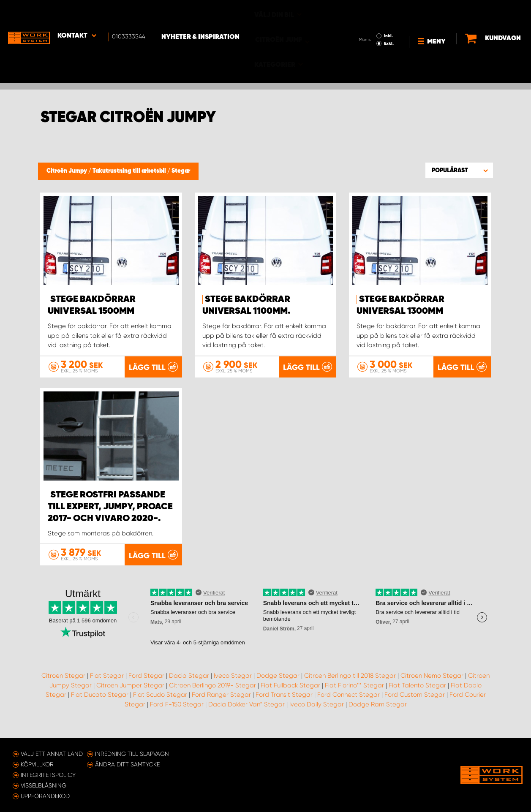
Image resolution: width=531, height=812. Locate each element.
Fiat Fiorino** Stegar (354, 692)
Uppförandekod (45, 796)
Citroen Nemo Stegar (432, 682)
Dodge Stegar (278, 682)
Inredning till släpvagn (132, 754)
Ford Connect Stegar (349, 701)
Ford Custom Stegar (415, 701)
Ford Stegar (146, 682)
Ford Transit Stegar (284, 701)
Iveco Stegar (233, 682)
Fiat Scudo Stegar (160, 701)
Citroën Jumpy (67, 171)
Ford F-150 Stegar (177, 711)
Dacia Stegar (189, 682)
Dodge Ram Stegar (378, 711)
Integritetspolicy (48, 775)
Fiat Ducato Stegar (100, 701)
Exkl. (364, 19)
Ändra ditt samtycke (127, 764)
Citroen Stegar (63, 682)
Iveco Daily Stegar (317, 711)
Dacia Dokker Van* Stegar (246, 711)
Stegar (181, 171)
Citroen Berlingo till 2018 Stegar (350, 682)
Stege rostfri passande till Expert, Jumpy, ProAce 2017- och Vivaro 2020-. (110, 506)
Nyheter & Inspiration (203, 13)
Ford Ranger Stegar (221, 701)
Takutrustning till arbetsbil (130, 171)
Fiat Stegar (107, 682)
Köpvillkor (37, 764)
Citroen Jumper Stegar (130, 692)
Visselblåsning (44, 785)
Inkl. (364, 12)
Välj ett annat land (52, 754)
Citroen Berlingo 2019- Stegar (212, 692)
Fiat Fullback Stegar (290, 692)
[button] (459, 170)
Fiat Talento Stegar (417, 692)
